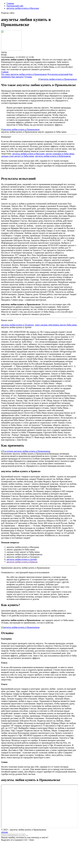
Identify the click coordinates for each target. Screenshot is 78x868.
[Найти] (27, 835)
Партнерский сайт (15, 6)
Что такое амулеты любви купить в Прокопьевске (24, 74)
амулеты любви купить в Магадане (23, 8)
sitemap (4, 832)
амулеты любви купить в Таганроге (17, 325)
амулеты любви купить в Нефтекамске (53, 156)
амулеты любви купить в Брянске (22, 562)
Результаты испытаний (58, 74)
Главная (10, 3)
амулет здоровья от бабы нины (60, 154)
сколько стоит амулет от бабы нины (18, 156)
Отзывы (28, 77)
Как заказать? (18, 77)
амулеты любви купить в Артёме (22, 559)
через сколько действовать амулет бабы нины (56, 325)
